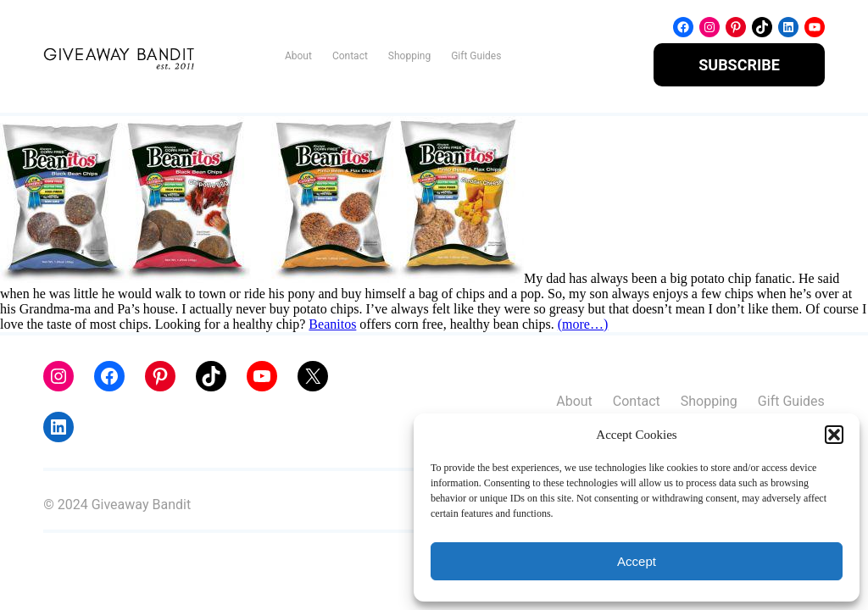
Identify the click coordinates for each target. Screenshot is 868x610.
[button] (834, 435)
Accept (637, 561)
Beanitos (332, 324)
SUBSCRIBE (739, 65)
